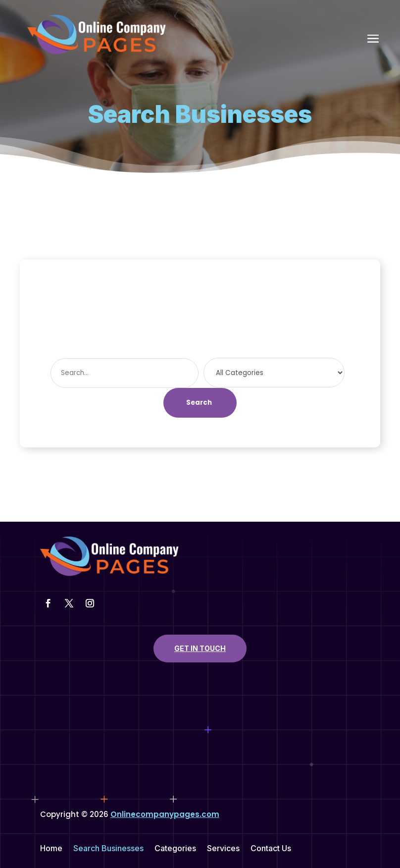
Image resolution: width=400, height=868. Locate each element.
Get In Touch (200, 648)
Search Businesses (108, 849)
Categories (175, 849)
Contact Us (271, 849)
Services (223, 849)
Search (199, 403)
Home (51, 849)
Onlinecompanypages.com (165, 814)
